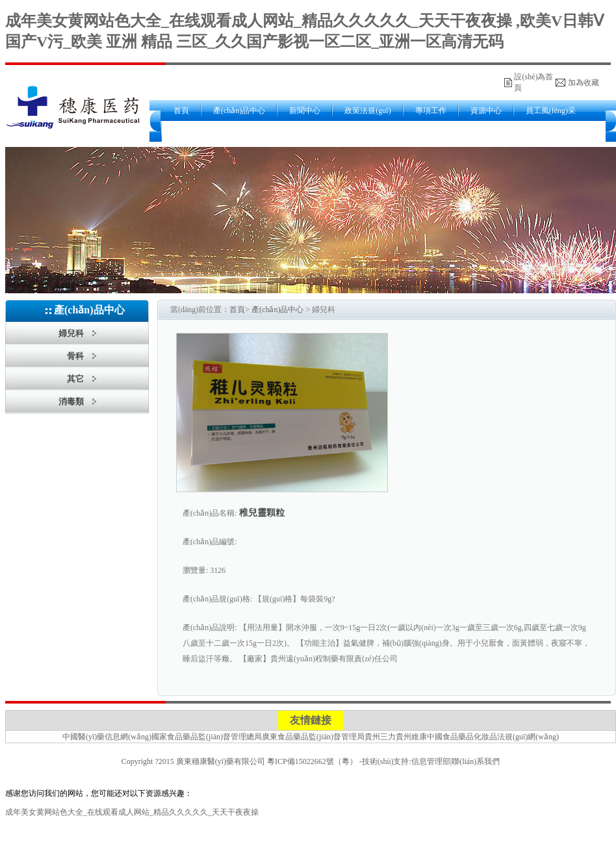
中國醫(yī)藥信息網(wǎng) (107, 737)
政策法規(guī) (367, 111)
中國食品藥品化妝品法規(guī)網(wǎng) (493, 737)
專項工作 (431, 111)
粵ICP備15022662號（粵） (312, 761)
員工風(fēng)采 (551, 111)
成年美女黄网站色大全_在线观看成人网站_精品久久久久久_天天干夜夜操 (132, 812)
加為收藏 (584, 83)
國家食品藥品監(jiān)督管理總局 (207, 737)
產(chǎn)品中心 (239, 111)
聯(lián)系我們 (476, 761)
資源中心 (486, 111)
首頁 (181, 111)
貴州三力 (380, 737)
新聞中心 (305, 111)
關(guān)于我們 (199, 131)
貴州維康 (411, 737)
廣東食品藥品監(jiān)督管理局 (313, 737)
